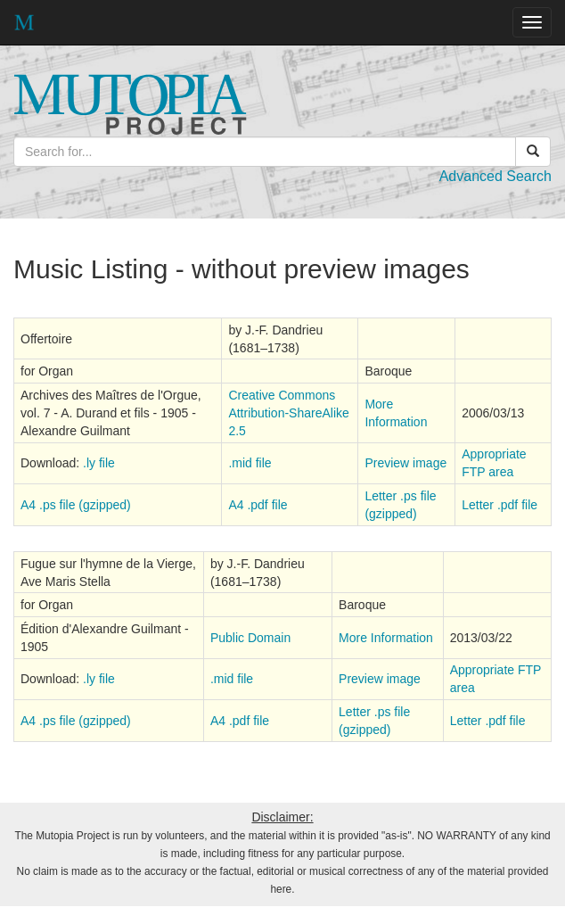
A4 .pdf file (258, 505)
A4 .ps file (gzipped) (76, 505)
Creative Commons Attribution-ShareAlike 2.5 (288, 413)
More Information (386, 638)
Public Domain (250, 638)
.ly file (99, 463)
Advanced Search (495, 176)
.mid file (250, 463)
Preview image (405, 463)
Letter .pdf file (499, 505)
